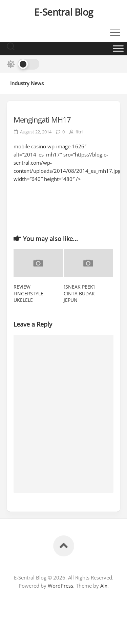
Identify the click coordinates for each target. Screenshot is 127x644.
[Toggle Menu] (118, 48)
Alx (104, 586)
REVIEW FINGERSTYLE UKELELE (28, 293)
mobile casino (30, 146)
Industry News (27, 83)
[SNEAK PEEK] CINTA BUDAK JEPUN (79, 293)
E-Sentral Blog (64, 12)
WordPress (60, 586)
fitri (79, 132)
